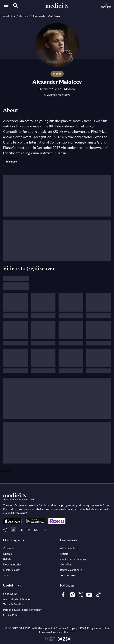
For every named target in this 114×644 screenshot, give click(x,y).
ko (36, 530)
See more (11, 161)
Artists (24, 16)
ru (45, 530)
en (14, 530)
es (21, 530)
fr (28, 530)
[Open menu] (6, 5)
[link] (12, 521)
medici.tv (9, 16)
